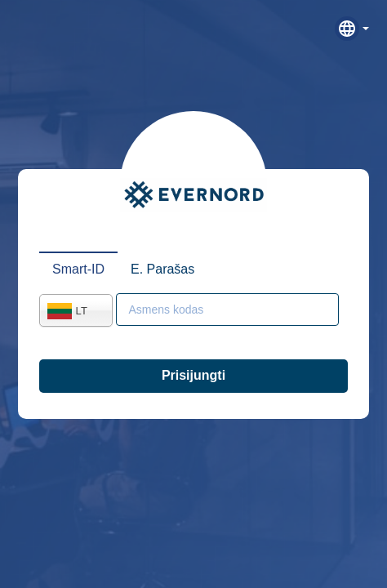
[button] (352, 29)
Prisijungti (193, 375)
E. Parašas (162, 269)
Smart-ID (78, 269)
